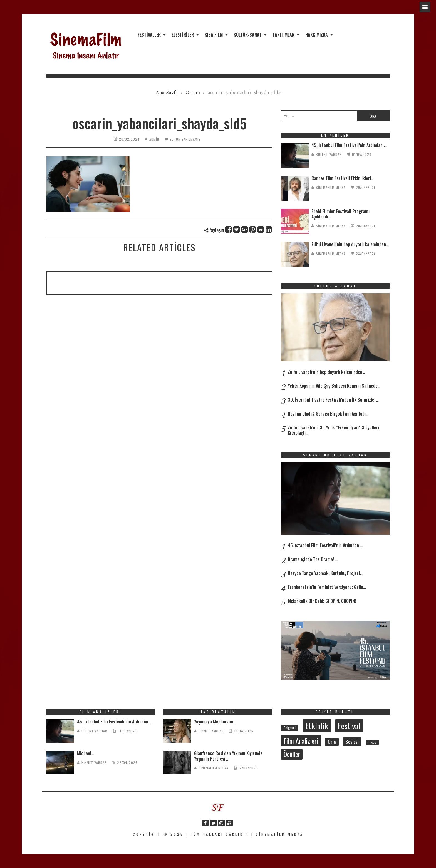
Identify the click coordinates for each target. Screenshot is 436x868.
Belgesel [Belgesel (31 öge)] (290, 728)
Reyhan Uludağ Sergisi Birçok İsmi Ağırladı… (328, 414)
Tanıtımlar (283, 35)
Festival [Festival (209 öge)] (349, 726)
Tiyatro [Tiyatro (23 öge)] (372, 742)
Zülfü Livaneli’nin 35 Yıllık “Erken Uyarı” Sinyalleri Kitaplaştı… (333, 430)
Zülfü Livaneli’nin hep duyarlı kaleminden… (350, 244)
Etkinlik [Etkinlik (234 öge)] (317, 726)
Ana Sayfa (167, 92)
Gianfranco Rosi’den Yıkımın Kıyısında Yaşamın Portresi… (228, 756)
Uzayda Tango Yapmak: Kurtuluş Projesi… (325, 573)
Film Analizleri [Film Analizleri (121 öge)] (301, 741)
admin (154, 139)
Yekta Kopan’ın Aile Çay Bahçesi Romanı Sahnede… (334, 386)
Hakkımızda (317, 35)
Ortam (193, 92)
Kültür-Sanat (248, 35)
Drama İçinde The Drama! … (313, 559)
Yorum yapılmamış (185, 139)
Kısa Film (214, 35)
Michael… (86, 753)
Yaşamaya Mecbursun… (215, 722)
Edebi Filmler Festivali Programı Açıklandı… (340, 214)
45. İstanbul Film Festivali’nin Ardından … (349, 145)
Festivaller (149, 35)
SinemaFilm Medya (331, 187)
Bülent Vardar (329, 154)
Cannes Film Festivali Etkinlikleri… (343, 178)
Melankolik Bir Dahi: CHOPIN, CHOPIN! (322, 601)
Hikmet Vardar (94, 763)
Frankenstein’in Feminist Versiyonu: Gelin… (327, 587)
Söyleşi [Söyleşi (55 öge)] (352, 742)
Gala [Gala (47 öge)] (332, 742)
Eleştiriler (183, 35)
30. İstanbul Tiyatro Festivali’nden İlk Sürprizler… (333, 400)
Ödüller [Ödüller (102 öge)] (292, 754)
